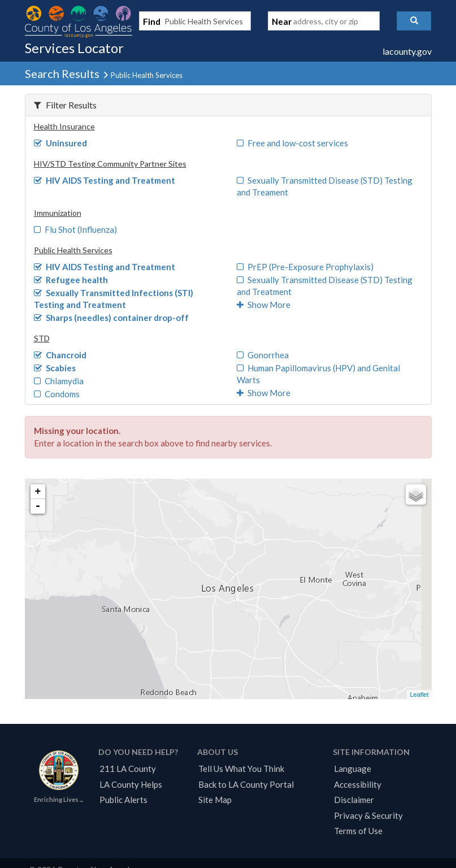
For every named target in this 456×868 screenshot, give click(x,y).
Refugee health (71, 280)
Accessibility (358, 784)
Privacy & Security (368, 815)
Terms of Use (358, 831)
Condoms (57, 394)
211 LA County (128, 769)
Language (353, 769)
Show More (264, 305)
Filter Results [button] (65, 105)
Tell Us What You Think (241, 769)
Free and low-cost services (293, 143)
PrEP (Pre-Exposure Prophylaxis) (305, 267)
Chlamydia (59, 381)
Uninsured (61, 143)
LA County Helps (131, 784)
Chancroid (60, 355)
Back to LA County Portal (246, 784)
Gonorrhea (263, 355)
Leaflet (419, 695)
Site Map (215, 800)
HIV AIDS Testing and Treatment (105, 180)
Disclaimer (354, 800)
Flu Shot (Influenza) (76, 229)
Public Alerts (123, 800)
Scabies (55, 368)
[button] (414, 21)
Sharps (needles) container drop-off (112, 318)
